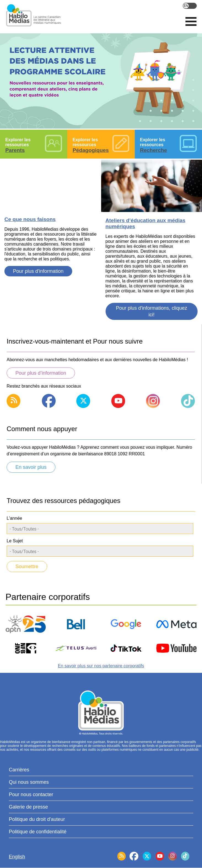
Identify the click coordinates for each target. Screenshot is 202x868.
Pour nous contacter (31, 794)
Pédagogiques (91, 150)
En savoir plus (31, 467)
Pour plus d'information (38, 271)
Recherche (153, 150)
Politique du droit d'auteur (37, 819)
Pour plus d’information (41, 373)
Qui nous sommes (29, 782)
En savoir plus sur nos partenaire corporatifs (101, 666)
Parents (15, 150)
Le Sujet (15, 541)
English (190, 6)
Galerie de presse (28, 807)
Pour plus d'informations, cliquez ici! (151, 311)
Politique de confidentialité (38, 832)
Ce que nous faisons (30, 219)
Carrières (19, 770)
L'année (14, 518)
